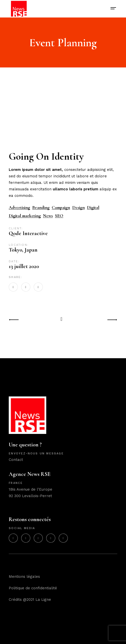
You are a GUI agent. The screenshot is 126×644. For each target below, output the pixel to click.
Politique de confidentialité (33, 588)
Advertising (19, 207)
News (48, 216)
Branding (41, 207)
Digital (93, 207)
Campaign (61, 207)
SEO (59, 216)
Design (78, 207)
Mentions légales (24, 577)
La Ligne (43, 600)
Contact (16, 460)
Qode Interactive (28, 233)
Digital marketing (25, 216)
